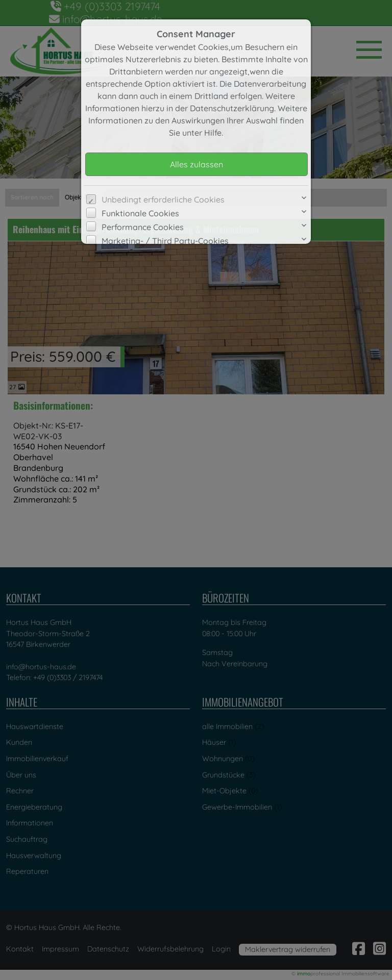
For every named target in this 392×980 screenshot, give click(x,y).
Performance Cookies (143, 227)
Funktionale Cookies (140, 213)
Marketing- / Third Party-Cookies (165, 241)
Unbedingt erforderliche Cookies (163, 199)
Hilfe (213, 133)
